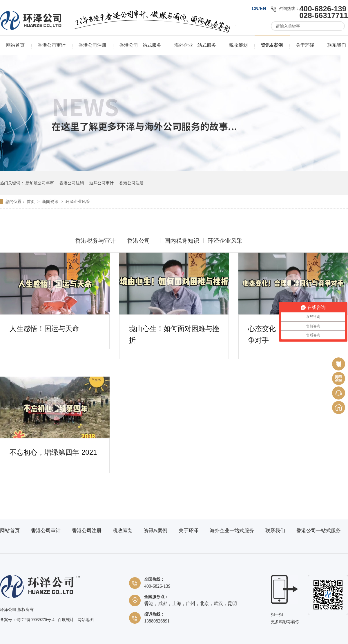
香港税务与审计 (95, 241)
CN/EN (259, 9)
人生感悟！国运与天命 (44, 329)
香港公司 (139, 241)
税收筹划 (238, 45)
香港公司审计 (52, 45)
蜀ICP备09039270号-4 (35, 620)
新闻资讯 (51, 202)
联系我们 (337, 45)
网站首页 (15, 45)
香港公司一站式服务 (140, 45)
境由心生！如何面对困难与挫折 (174, 330)
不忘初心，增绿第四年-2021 (53, 452)
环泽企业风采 (78, 202)
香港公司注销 (72, 183)
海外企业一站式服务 (195, 45)
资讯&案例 (272, 45)
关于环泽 (305, 45)
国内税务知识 (182, 241)
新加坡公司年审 (40, 183)
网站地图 (86, 620)
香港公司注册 (93, 45)
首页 (31, 202)
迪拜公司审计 (101, 183)
